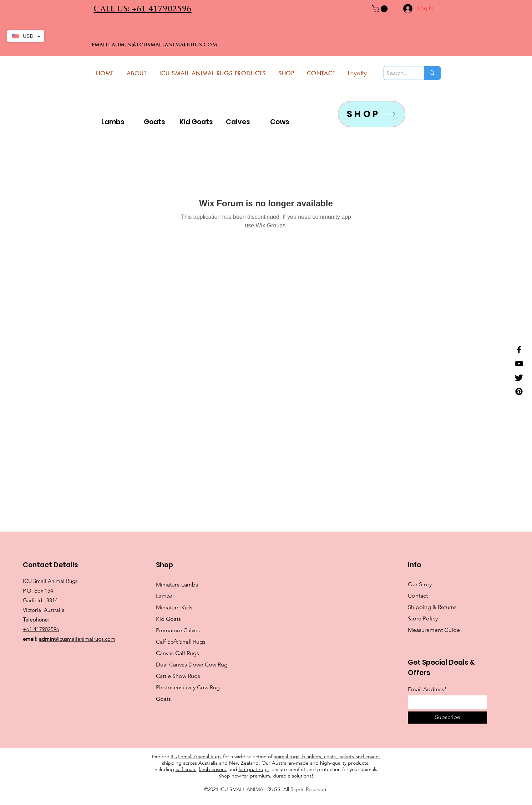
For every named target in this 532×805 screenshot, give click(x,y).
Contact (418, 596)
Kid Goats (196, 122)
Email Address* (427, 689)
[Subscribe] (447, 718)
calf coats (186, 769)
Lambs (113, 122)
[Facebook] (519, 350)
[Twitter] (519, 378)
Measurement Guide (434, 630)
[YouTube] (519, 364)
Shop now (230, 776)
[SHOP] (372, 114)
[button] (381, 9)
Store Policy (423, 618)
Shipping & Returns (432, 607)
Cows (280, 122)
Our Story (420, 584)
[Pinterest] (519, 391)
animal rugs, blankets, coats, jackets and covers (327, 756)
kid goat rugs (254, 769)
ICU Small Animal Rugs (196, 756)
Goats (154, 122)
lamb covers (212, 769)
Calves (238, 122)
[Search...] (398, 73)
